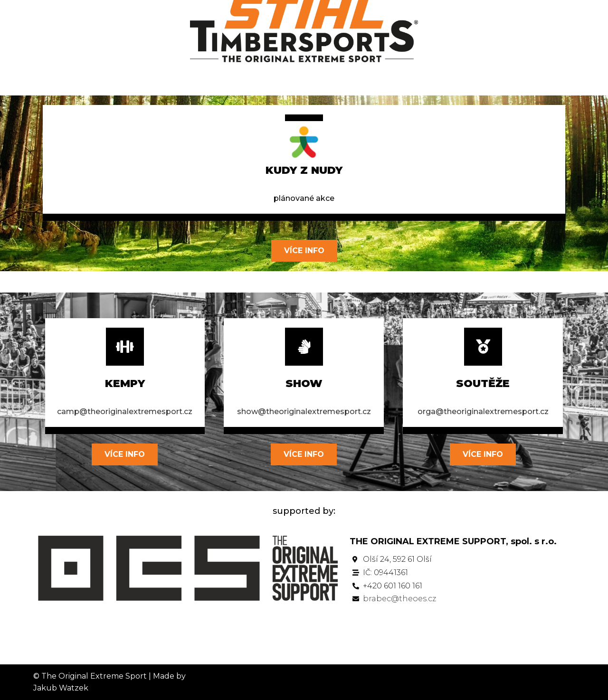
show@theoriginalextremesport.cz (304, 411)
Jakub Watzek (61, 688)
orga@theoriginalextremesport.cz (483, 411)
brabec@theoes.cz (399, 599)
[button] (304, 251)
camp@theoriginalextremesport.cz (125, 411)
